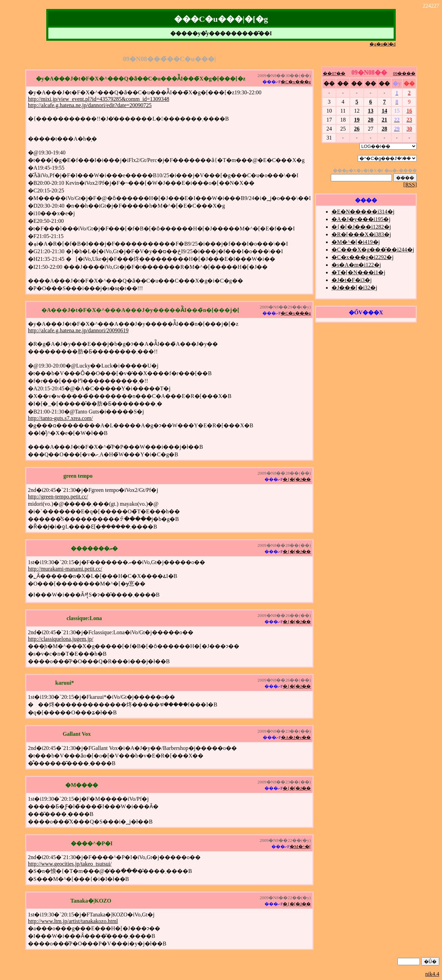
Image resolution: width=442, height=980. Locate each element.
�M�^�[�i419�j (356, 242)
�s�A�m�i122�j (356, 265)
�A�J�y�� (296, 737)
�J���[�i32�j (354, 288)
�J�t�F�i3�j (352, 280)
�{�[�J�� (297, 479)
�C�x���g (296, 82)
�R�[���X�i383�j (361, 234)
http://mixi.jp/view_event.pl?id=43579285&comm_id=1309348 (99, 99)
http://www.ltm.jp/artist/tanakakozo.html (73, 921)
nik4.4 (432, 974)
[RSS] (410, 185)
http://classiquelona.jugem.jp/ (61, 639)
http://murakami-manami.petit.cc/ (65, 569)
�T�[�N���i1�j (358, 272)
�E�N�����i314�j (363, 212)
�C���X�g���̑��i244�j (373, 250)
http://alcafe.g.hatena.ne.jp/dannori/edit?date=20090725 (90, 105)
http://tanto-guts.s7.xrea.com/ (60, 418)
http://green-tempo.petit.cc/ (58, 497)
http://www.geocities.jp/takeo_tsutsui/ (70, 864)
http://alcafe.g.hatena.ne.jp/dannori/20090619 (78, 330)
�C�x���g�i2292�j (363, 257)
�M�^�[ (300, 846)
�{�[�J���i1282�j (361, 227)
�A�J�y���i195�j (361, 219)
